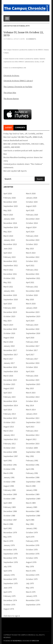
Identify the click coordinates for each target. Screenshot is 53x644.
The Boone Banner (11, 99)
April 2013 (30, 427)
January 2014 (32, 414)
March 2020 (31, 304)
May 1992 (30, 456)
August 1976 (31, 562)
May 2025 (7, 210)
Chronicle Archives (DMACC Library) (18, 81)
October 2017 (32, 350)
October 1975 (32, 579)
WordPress (17, 641)
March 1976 (31, 571)
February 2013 (32, 431)
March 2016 (8, 376)
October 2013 (9, 422)
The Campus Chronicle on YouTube (18, 87)
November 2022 (10, 261)
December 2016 (33, 363)
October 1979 (32, 532)
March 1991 (8, 473)
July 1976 (7, 566)
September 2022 (11, 265)
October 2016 (32, 367)
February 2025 (32, 215)
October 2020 (32, 295)
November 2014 (10, 401)
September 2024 (11, 227)
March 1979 (8, 541)
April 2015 (8, 393)
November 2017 (10, 350)
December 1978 (33, 545)
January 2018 (9, 346)
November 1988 (33, 511)
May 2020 (30, 299)
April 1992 (8, 460)
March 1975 (31, 592)
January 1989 (32, 507)
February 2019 (32, 325)
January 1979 (9, 545)
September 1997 (11, 456)
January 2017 (9, 363)
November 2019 (33, 312)
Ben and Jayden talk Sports (15, 171)
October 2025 (32, 202)
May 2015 (30, 388)
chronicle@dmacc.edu (19, 68)
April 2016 (30, 371)
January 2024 (9, 240)
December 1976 (33, 554)
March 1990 (31, 486)
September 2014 (11, 405)
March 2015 (31, 393)
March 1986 (8, 524)
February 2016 (32, 376)
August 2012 (31, 439)
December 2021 (10, 274)
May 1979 (7, 537)
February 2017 (32, 359)
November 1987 (10, 520)
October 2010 (9, 448)
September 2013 (33, 422)
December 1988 (10, 511)
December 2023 (33, 240)
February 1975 (10, 596)
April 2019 (30, 321)
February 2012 (10, 444)
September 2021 (33, 278)
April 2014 (8, 410)
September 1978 (11, 554)
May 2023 (30, 249)
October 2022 (32, 261)
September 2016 (11, 371)
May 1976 (30, 566)
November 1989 (33, 494)
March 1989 (31, 503)
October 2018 (9, 333)
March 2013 (8, 431)
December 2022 (33, 257)
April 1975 (8, 592)
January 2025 (9, 219)
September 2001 (33, 452)
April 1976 (8, 571)
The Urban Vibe (10, 93)
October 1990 (9, 482)
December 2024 (33, 219)
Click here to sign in (12, 616)
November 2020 (10, 295)
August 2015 (9, 388)
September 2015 (33, 384)
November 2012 (33, 435)
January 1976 (9, 575)
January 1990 (32, 490)
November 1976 (10, 558)
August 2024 (31, 227)
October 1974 (9, 605)
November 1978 (10, 550)
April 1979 (30, 537)
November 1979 (10, 532)
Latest (8, 128)
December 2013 (10, 418)
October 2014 (32, 401)
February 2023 (10, 257)
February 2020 (10, 308)
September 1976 (11, 562)
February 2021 (32, 287)
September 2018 (33, 333)
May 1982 (30, 524)
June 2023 (8, 249)
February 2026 (10, 198)
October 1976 (32, 558)
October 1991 (9, 469)
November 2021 (33, 274)
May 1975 (30, 588)
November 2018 (33, 329)
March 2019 (8, 325)
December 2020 (33, 291)
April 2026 (8, 193)
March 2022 (8, 270)
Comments (20, 128)
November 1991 (33, 465)
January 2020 (32, 308)
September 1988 (33, 516)
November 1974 (33, 600)
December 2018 (10, 329)
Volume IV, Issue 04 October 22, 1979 (24, 34)
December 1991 (10, 465)
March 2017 (8, 359)
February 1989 (10, 507)
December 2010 (33, 444)
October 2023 (32, 244)
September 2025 (11, 206)
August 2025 (31, 206)
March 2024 (8, 236)
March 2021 (8, 287)
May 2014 (30, 405)
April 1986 (30, 520)
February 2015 (10, 397)
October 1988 (9, 516)
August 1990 (9, 486)
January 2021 (9, 291)
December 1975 (33, 575)
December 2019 (10, 312)
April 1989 (8, 503)
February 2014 (10, 414)
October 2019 (9, 316)
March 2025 (8, 215)
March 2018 (8, 342)
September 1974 (33, 605)
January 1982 (32, 528)
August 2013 (9, 427)
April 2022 (30, 265)
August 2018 (9, 338)
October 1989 (9, 499)
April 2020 (8, 304)
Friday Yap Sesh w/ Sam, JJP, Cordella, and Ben (23, 134)
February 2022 (32, 270)
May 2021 (7, 282)
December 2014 (33, 397)
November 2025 (10, 202)
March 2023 (31, 253)
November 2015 (33, 380)
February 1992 (32, 460)
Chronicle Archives (11, 76)
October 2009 (32, 448)
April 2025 (30, 210)
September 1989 (33, 499)
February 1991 (32, 473)
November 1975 (10, 579)
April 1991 (30, 469)
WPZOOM (35, 641)
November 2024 (10, 223)
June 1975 (8, 588)
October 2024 (32, 223)
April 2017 (30, 355)
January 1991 (9, 477)
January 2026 (32, 198)
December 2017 (33, 346)
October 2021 (9, 278)
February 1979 (32, 541)
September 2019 (33, 316)
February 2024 (32, 236)
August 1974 (9, 609)
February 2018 (32, 342)
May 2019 (7, 321)
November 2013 (33, 418)
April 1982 (8, 528)
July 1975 (30, 583)
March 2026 (31, 193)
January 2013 (9, 435)
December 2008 (10, 452)
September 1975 (11, 583)
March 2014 (31, 410)
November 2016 (10, 367)
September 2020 (11, 299)
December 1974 (10, 600)
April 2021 (30, 282)
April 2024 (30, 232)
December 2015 (10, 380)
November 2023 (10, 244)
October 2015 (9, 384)
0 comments (31, 39)
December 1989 (10, 494)
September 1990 (33, 482)
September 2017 (11, 355)
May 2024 (7, 232)
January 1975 (32, 596)
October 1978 (32, 550)
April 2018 (30, 338)
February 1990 (10, 490)
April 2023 (8, 253)
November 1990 (33, 477)
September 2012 (11, 439)
